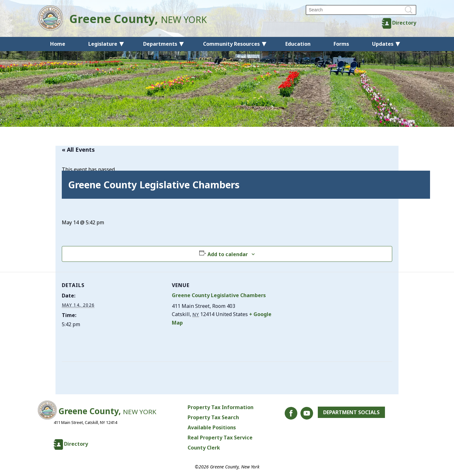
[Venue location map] (315, 316)
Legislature (103, 44)
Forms (341, 44)
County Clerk (204, 448)
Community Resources (231, 44)
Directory (404, 23)
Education (298, 44)
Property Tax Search (213, 417)
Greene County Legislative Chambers (219, 295)
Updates (383, 44)
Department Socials (351, 412)
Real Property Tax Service (220, 438)
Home (58, 44)
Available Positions (212, 427)
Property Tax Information (221, 407)
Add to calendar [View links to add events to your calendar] (228, 254)
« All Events (78, 150)
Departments (160, 44)
